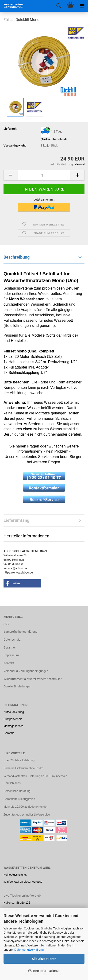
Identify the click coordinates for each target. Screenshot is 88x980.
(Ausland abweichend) (54, 139)
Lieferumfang (16, 520)
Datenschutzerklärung (29, 950)
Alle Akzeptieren (44, 959)
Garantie (9, 647)
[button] (11, 175)
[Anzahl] (44, 175)
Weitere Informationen (44, 971)
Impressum (11, 655)
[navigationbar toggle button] (82, 6)
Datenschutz (12, 640)
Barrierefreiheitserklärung (20, 632)
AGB (6, 624)
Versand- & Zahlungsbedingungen (26, 671)
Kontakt (9, 663)
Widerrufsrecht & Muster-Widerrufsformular (33, 679)
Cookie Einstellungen (17, 686)
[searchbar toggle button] (59, 6)
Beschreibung (17, 257)
